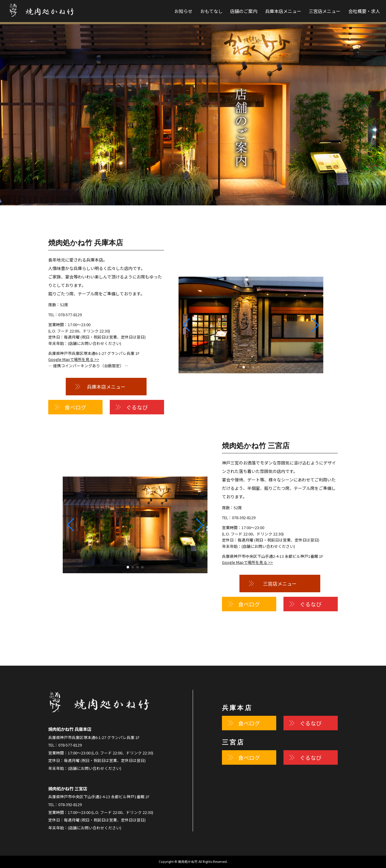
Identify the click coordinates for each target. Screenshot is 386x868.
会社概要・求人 (364, 11)
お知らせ (183, 11)
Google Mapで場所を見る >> (74, 359)
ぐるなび (137, 407)
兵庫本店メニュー (283, 11)
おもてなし (211, 11)
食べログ (75, 407)
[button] (315, 325)
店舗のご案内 (244, 11)
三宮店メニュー (325, 11)
